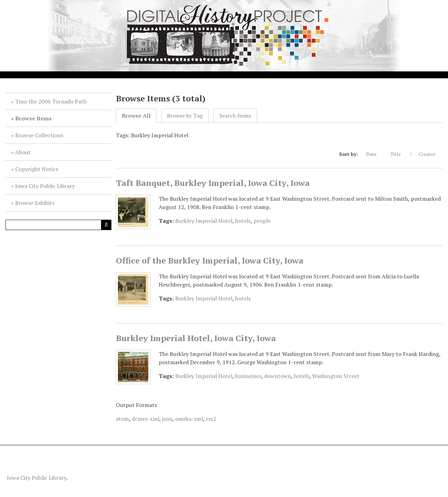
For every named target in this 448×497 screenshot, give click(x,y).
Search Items (235, 116)
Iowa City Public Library (45, 186)
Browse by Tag (185, 116)
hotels (243, 221)
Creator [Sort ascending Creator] (431, 154)
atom (122, 419)
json (167, 419)
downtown (278, 376)
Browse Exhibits (35, 203)
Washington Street (336, 376)
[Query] (58, 225)
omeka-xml (189, 419)
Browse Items (33, 118)
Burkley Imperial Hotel (204, 221)
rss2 (211, 419)
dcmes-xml (146, 419)
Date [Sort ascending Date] (375, 154)
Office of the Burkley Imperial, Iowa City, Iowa (210, 260)
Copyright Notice (37, 169)
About (23, 152)
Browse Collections (39, 135)
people (262, 221)
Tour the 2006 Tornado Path (51, 101)
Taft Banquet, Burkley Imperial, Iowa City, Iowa (213, 183)
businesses (248, 376)
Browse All (136, 116)
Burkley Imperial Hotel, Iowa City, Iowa (196, 338)
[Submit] (106, 225)
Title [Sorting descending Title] (400, 154)
